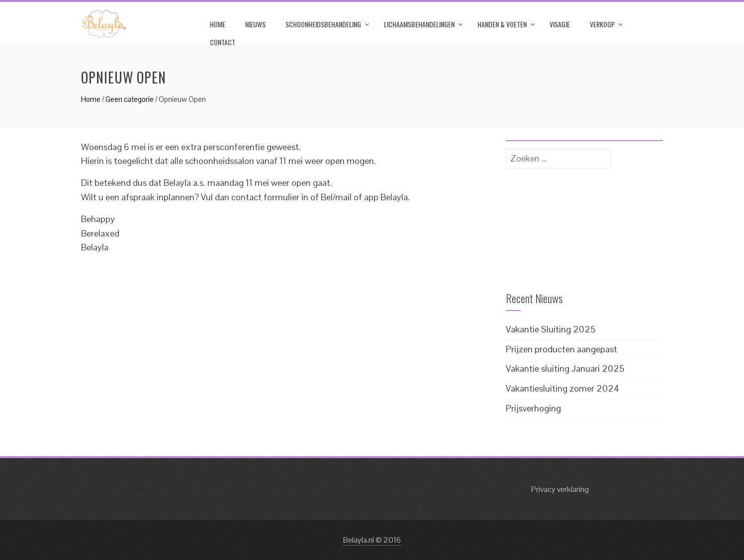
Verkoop (602, 24)
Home (218, 24)
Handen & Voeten (502, 24)
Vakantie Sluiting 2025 (551, 329)
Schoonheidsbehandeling (323, 24)
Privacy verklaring (560, 489)
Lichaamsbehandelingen (419, 24)
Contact (223, 42)
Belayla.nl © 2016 (372, 540)
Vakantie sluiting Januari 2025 (565, 368)
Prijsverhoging (533, 408)
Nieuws (255, 24)
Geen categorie (130, 99)
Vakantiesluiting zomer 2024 (562, 388)
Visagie (560, 24)
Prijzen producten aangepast (561, 349)
